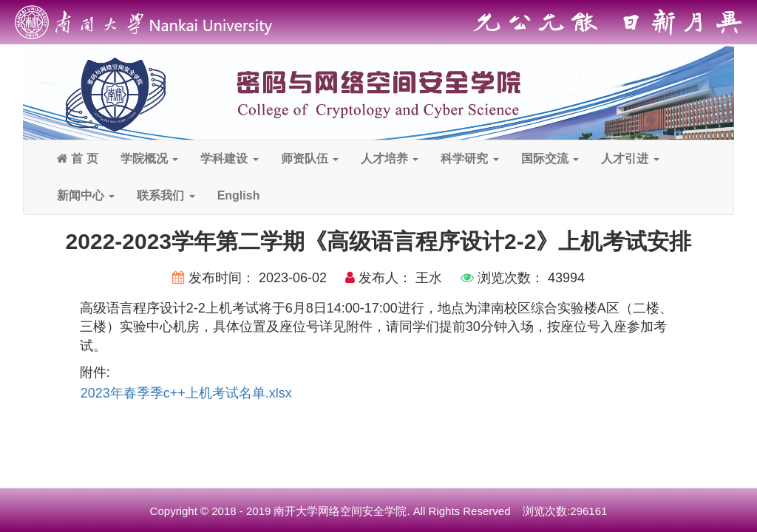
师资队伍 (310, 158)
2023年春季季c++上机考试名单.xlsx (186, 393)
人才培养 (390, 158)
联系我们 (166, 195)
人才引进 (630, 158)
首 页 (78, 158)
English (239, 195)
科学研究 (469, 158)
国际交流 (550, 158)
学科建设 (229, 158)
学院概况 (149, 158)
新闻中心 (86, 195)
